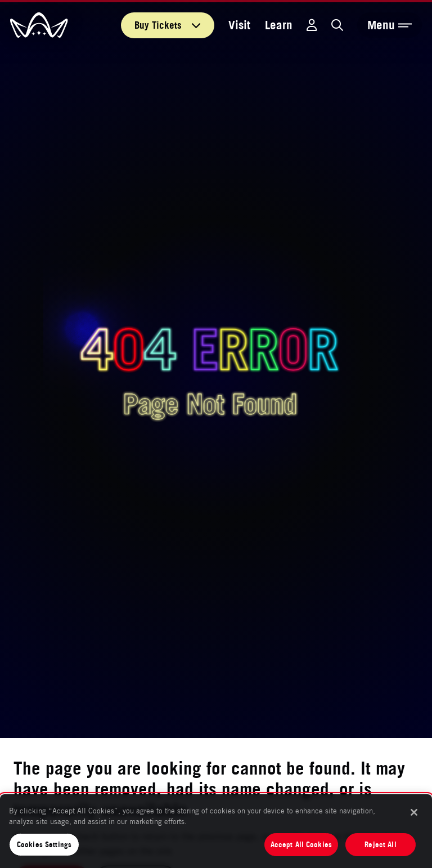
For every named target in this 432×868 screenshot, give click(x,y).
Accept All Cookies (301, 844)
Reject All (380, 844)
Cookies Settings (44, 844)
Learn (279, 25)
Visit (239, 25)
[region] (216, 831)
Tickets (168, 25)
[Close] (414, 812)
